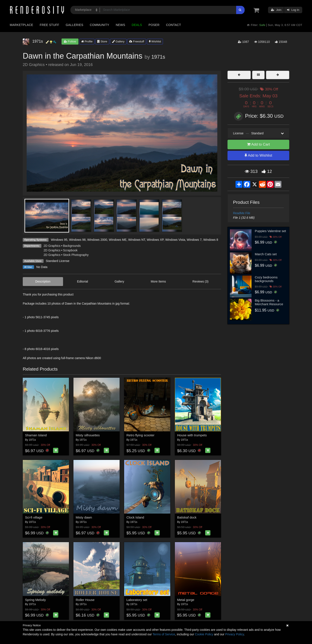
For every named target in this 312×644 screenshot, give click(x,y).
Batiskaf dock (187, 517)
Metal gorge (186, 600)
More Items (158, 281)
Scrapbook (70, 250)
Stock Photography (76, 255)
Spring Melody (36, 600)
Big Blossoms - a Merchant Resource (269, 302)
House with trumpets (192, 435)
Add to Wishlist (258, 155)
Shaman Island (36, 435)
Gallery (118, 41)
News (120, 25)
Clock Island (135, 517)
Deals (137, 25)
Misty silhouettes (88, 435)
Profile (87, 41)
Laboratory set (137, 600)
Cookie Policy (204, 634)
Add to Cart (258, 144)
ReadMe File (242, 213)
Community (100, 25)
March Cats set (266, 254)
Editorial (82, 281)
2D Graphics (52, 246)
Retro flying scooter (141, 435)
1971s (158, 57)
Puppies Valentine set (270, 231)
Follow (70, 41)
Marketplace (21, 25)
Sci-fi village (34, 517)
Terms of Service (164, 634)
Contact (173, 25)
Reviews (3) (200, 281)
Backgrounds (72, 246)
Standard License (58, 261)
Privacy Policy (234, 634)
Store (102, 41)
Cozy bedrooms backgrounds (266, 279)
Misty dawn (84, 517)
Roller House (85, 600)
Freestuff (137, 41)
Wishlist (155, 41)
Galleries (74, 25)
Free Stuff (49, 25)
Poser (154, 25)
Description (43, 281)
